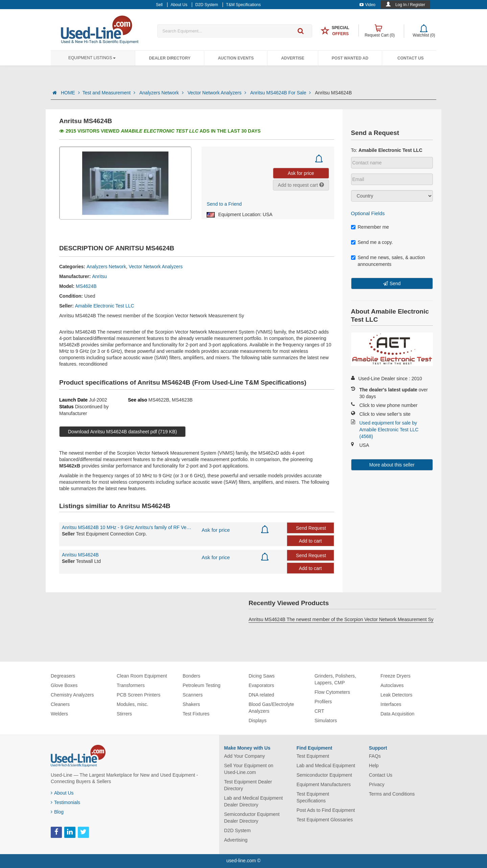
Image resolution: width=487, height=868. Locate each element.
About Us (62, 793)
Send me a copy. (372, 242)
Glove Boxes (64, 685)
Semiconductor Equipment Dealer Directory (252, 818)
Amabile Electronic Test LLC (105, 306)
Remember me (370, 227)
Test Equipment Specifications (313, 797)
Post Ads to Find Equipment (326, 810)
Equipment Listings (92, 58)
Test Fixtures (196, 714)
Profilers (323, 702)
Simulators (326, 721)
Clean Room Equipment (142, 676)
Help (374, 766)
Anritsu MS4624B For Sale (281, 93)
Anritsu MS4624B (80, 555)
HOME (70, 93)
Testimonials (65, 802)
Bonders (191, 676)
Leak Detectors (396, 695)
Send (395, 283)
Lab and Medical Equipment (326, 766)
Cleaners (60, 704)
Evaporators (261, 685)
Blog (57, 812)
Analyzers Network (162, 93)
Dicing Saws (262, 676)
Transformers (131, 685)
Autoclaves (392, 685)
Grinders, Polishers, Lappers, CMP (335, 679)
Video (367, 5)
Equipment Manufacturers (324, 784)
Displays (258, 721)
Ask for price (216, 530)
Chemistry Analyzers (72, 695)
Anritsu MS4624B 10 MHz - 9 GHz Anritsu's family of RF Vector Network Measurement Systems (127, 527)
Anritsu (99, 276)
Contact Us (411, 58)
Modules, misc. (132, 704)
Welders (59, 714)
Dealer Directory (170, 58)
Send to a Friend (224, 204)
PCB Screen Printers (138, 695)
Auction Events (236, 58)
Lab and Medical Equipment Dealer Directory (254, 801)
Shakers (191, 704)
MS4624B (86, 286)
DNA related (261, 695)
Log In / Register (410, 5)
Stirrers (124, 714)
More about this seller (392, 465)
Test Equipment (313, 756)
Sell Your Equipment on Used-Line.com (249, 769)
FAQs (375, 756)
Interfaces (391, 704)
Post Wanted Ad (350, 58)
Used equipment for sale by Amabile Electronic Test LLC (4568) (389, 430)
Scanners (193, 695)
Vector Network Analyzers (217, 93)
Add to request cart (301, 185)
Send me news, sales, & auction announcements (388, 261)
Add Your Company (245, 756)
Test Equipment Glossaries (325, 820)
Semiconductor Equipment (324, 775)
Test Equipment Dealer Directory (248, 785)
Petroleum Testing (202, 685)
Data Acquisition (397, 714)
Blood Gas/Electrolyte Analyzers (271, 708)
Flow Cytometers (332, 692)
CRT (319, 711)
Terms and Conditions (392, 794)
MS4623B (182, 400)
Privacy (377, 784)
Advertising (236, 840)
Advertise (293, 58)
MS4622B (159, 400)
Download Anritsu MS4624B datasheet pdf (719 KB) (122, 432)
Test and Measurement (110, 93)
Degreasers (63, 676)
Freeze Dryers (396, 676)
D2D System (238, 830)
